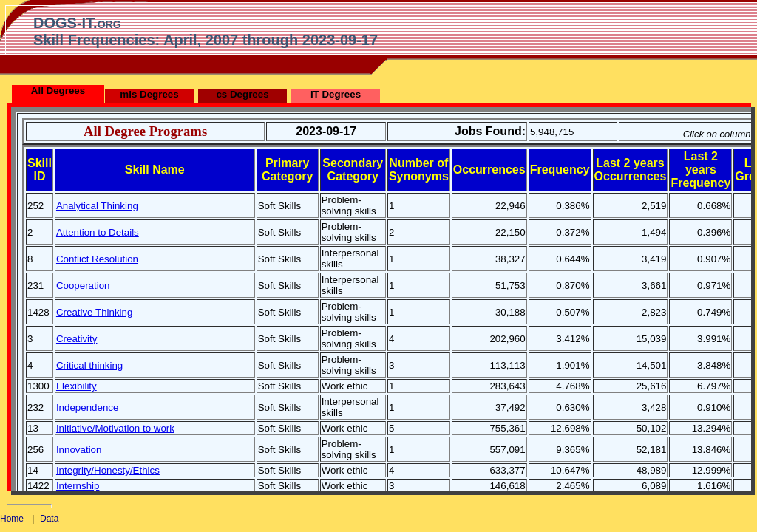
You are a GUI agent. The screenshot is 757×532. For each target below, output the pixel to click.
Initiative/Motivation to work (115, 428)
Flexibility (77, 386)
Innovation (79, 450)
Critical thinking (89, 365)
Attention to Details (98, 232)
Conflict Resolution (97, 259)
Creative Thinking (94, 312)
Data (49, 519)
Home (12, 519)
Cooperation (83, 286)
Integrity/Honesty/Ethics (108, 470)
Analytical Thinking (97, 206)
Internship (78, 486)
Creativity (77, 339)
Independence (88, 407)
